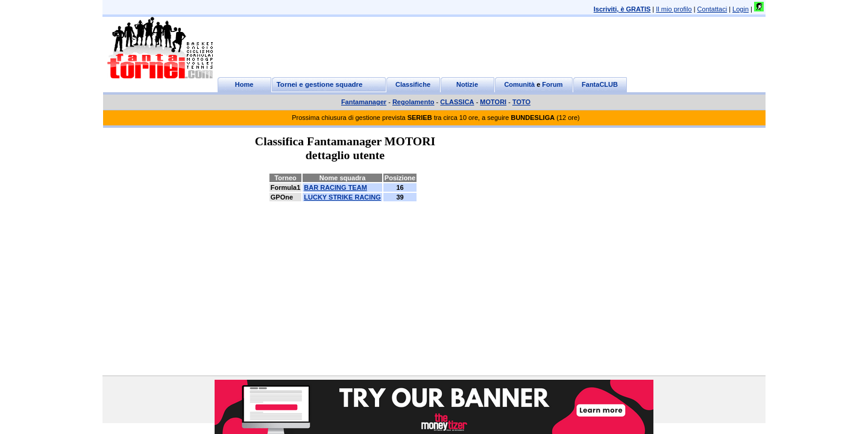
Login (741, 9)
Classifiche (413, 84)
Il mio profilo (674, 9)
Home (244, 84)
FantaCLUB (600, 84)
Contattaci (712, 9)
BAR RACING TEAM (335, 187)
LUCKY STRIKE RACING (342, 197)
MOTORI (493, 102)
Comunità (519, 84)
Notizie (467, 84)
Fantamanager (364, 102)
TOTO (521, 102)
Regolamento (414, 102)
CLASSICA (457, 102)
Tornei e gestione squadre (320, 84)
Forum (552, 84)
